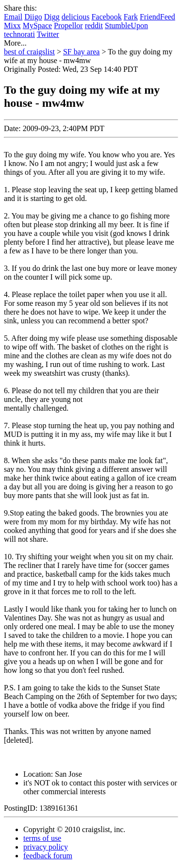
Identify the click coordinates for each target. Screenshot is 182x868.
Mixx (12, 25)
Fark (131, 17)
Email (13, 17)
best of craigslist (29, 52)
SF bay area (82, 52)
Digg (52, 17)
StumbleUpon (126, 25)
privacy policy (46, 847)
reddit (94, 25)
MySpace (37, 25)
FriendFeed (157, 17)
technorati (19, 34)
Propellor (68, 25)
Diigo (33, 17)
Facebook (106, 17)
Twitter (48, 34)
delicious (76, 17)
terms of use (42, 838)
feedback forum (48, 856)
